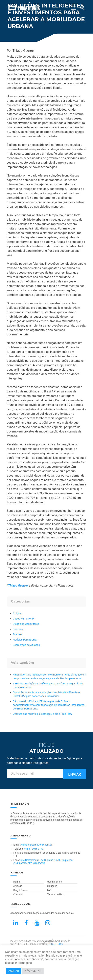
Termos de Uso (55, 894)
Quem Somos (54, 882)
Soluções (52, 886)
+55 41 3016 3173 (34, 849)
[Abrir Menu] (73, 8)
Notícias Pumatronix (25, 640)
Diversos (18, 629)
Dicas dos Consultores (26, 624)
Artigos (17, 613)
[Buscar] (83, 8)
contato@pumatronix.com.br (37, 845)
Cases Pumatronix (24, 619)
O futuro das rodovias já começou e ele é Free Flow (43, 714)
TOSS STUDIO (56, 944)
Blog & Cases (20, 890)
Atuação (18, 886)
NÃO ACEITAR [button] (33, 971)
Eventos (18, 634)
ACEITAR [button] (14, 971)
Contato (18, 894)
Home (17, 882)
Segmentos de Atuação (26, 645)
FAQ (49, 890)
